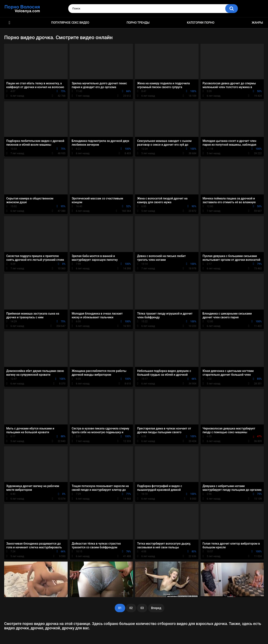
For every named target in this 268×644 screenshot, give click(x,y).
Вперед (156, 608)
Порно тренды (138, 23)
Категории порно (201, 23)
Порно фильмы (9, 23)
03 (142, 608)
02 (131, 608)
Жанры (257, 23)
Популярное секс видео (70, 23)
